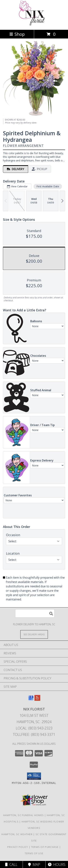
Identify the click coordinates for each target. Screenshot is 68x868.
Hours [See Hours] (57, 864)
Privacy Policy (18, 847)
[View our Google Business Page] (31, 700)
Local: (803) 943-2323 (34, 728)
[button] (34, 776)
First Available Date (48, 186)
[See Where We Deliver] (34, 634)
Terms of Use (34, 853)
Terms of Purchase (45, 847)
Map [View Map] (34, 864)
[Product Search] (35, 613)
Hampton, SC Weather (17, 834)
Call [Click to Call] (11, 864)
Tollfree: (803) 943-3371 (34, 734)
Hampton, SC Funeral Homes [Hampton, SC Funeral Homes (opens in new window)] (24, 815)
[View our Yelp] (37, 700)
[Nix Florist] (34, 24)
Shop (17, 34)
